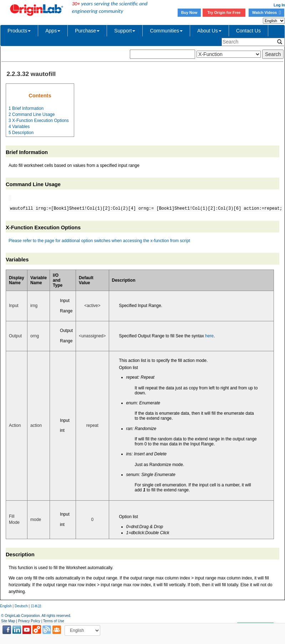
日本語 (36, 606)
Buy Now (189, 12)
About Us (209, 31)
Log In (279, 5)
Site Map (8, 621)
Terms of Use (54, 621)
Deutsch (21, 606)
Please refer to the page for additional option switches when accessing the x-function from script (99, 241)
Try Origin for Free (224, 12)
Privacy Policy (29, 621)
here (209, 336)
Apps (53, 31)
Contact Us (248, 31)
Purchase (87, 31)
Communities (166, 31)
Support (125, 31)
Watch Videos (266, 12)
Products (19, 31)
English (6, 606)
